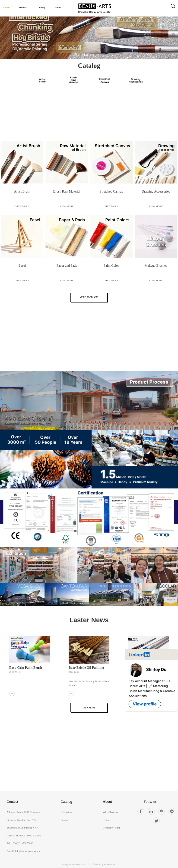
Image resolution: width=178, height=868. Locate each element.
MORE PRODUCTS (89, 297)
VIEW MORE (22, 206)
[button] (85, 55)
